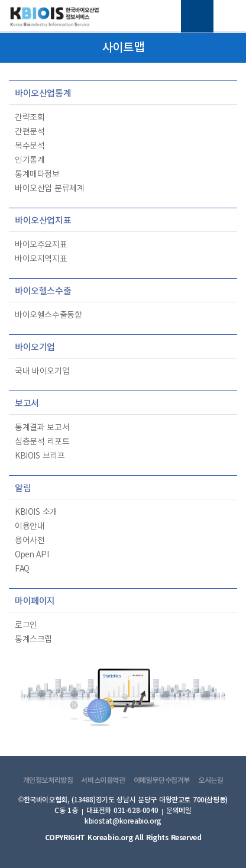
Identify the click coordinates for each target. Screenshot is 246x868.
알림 (23, 488)
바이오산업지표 (43, 221)
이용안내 (30, 527)
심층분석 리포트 (42, 442)
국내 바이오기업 (42, 372)
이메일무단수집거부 (162, 780)
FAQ (22, 569)
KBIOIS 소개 (36, 512)
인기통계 (30, 160)
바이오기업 (35, 348)
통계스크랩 (33, 640)
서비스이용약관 (103, 780)
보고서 (27, 404)
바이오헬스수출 (43, 291)
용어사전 (30, 541)
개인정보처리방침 (48, 780)
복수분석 (30, 146)
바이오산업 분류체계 (49, 189)
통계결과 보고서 (42, 428)
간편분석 (30, 132)
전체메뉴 (197, 16)
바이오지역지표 (41, 259)
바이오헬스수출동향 (48, 315)
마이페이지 (35, 601)
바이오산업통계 (43, 94)
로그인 (26, 625)
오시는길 (211, 780)
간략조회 (30, 118)
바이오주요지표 (41, 245)
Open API (32, 555)
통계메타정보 (37, 175)
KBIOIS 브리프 (40, 456)
